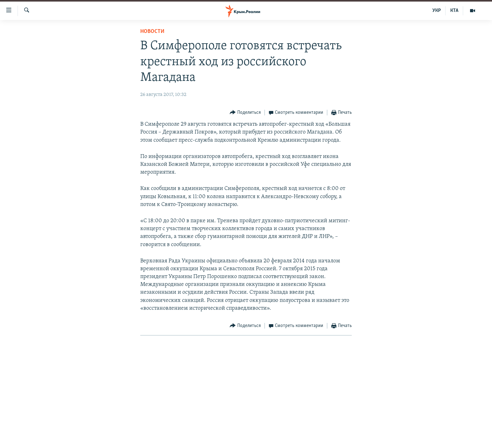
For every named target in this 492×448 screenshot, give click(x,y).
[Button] (245, 113)
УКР (437, 11)
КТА (454, 11)
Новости (152, 32)
